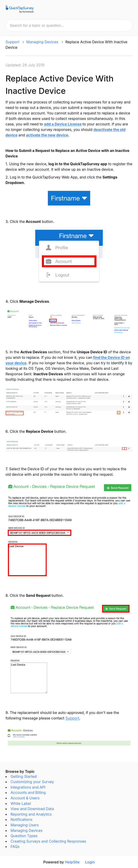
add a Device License (63, 124)
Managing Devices (42, 42)
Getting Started (24, 776)
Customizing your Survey (32, 782)
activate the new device (47, 135)
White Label (21, 803)
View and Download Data (32, 809)
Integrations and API (28, 787)
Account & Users (25, 798)
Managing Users (25, 825)
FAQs (15, 846)
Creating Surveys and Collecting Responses (48, 841)
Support (12, 42)
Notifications (21, 819)
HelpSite (72, 862)
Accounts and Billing (28, 792)
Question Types (24, 836)
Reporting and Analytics (31, 814)
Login (90, 862)
